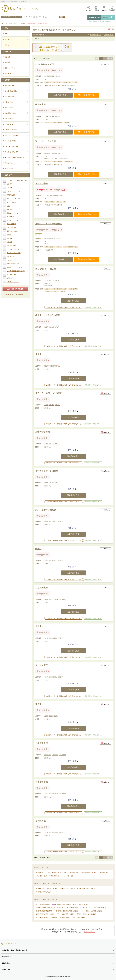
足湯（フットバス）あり (14, 267)
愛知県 (16, 39)
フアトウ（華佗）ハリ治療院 (49, 393)
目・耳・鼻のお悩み (16, 141)
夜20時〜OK (11, 217)
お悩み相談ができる (13, 264)
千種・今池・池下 (68, 876)
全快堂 (38, 354)
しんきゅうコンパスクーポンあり (17, 181)
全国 (16, 33)
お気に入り (106, 64)
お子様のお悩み (16, 124)
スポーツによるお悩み (16, 135)
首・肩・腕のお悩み (16, 91)
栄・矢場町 (63, 873)
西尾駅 (58, 239)
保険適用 (10, 184)
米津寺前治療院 (42, 432)
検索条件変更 (109, 35)
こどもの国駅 (48, 195)
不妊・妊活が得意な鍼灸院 (66, 914)
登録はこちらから (90, 932)
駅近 (8, 206)
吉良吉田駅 (48, 522)
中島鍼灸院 (40, 104)
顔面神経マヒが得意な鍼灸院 (61, 917)
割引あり (10, 209)
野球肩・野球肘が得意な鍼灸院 (87, 914)
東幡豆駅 (60, 153)
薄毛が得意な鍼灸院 (79, 917)
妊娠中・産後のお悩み (16, 130)
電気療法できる (12, 246)
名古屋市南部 (74, 873)
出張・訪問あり (12, 224)
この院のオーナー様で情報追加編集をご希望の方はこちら (63, 307)
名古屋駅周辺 (40, 873)
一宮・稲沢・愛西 (42, 876)
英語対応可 (10, 278)
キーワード (27, 17)
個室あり (10, 235)
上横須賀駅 (60, 522)
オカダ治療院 (41, 184)
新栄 (95, 873)
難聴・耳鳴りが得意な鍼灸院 (45, 914)
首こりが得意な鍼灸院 (81, 905)
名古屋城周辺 (55, 876)
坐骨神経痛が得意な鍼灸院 (44, 911)
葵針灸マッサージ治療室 (47, 471)
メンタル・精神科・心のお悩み (16, 157)
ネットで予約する (86, 95)
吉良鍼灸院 (40, 821)
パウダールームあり (13, 282)
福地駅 (46, 281)
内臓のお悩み (16, 102)
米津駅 (52, 76)
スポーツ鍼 (8, 74)
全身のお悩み (16, 119)
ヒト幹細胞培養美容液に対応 (16, 271)
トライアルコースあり (14, 199)
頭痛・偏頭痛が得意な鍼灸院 (62, 905)
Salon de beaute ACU (45, 64)
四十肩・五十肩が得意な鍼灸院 (68, 908)
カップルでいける (12, 220)
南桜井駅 (58, 116)
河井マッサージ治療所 (46, 510)
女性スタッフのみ (12, 231)
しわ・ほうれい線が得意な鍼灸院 (92, 911)
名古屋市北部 (86, 873)
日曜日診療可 (11, 195)
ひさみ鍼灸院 (41, 588)
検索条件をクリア (96, 35)
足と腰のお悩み (16, 96)
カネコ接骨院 (41, 743)
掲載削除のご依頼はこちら (93, 307)
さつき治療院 (41, 665)
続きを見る (73, 89)
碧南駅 (46, 716)
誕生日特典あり (12, 202)
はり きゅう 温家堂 (46, 269)
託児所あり (10, 188)
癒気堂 (38, 704)
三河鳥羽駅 (54, 153)
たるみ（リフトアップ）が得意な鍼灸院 (94, 908)
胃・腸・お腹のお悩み (16, 152)
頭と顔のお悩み (16, 85)
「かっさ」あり (12, 260)
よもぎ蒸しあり (12, 275)
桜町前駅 (47, 76)
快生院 (38, 549)
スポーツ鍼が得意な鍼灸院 (87, 889)
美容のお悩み (16, 108)
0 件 (61, 71)
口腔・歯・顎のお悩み (16, 146)
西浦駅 (61, 195)
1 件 (64, 190)
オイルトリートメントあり (15, 249)
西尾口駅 (58, 76)
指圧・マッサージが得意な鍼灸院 (65, 889)
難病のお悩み (16, 168)
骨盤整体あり (11, 256)
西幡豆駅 (47, 153)
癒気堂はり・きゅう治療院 (48, 315)
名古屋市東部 (104, 873)
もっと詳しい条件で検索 (16, 294)
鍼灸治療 (7, 57)
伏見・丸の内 (52, 873)
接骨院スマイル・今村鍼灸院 (49, 224)
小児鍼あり (10, 242)
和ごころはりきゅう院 (46, 141)
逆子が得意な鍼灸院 (42, 917)
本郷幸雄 (39, 626)
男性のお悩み (16, 163)
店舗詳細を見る (60, 95)
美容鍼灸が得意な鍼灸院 (44, 892)
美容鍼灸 (7, 63)
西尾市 (36, 39)
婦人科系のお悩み (16, 113)
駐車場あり (10, 238)
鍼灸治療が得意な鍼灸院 (44, 889)
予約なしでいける (12, 213)
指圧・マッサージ (10, 68)
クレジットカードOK (13, 191)
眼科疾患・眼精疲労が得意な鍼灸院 (67, 911)
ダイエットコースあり (14, 253)
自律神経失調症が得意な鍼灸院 (46, 908)
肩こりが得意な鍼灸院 (43, 905)
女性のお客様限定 (12, 228)
